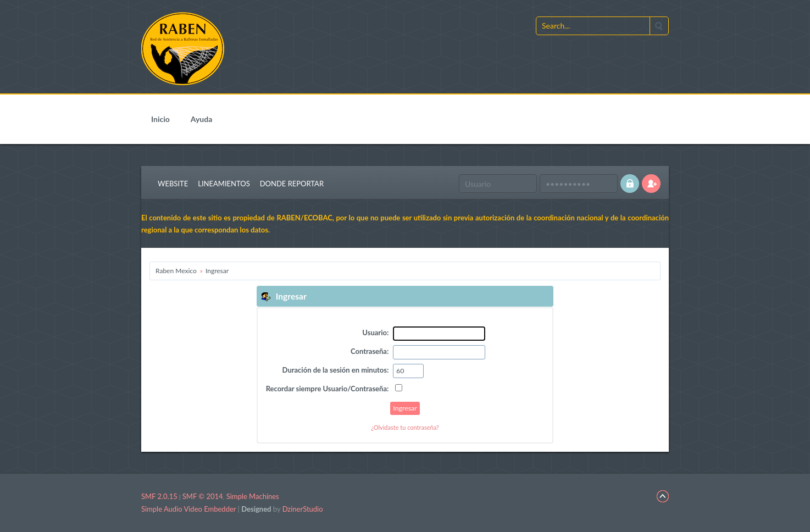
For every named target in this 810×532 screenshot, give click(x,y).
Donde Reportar (292, 184)
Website (173, 184)
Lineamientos (224, 184)
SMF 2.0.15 (159, 496)
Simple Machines (253, 496)
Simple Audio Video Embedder (189, 509)
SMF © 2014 (203, 496)
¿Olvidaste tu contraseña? (405, 427)
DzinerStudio (303, 509)
